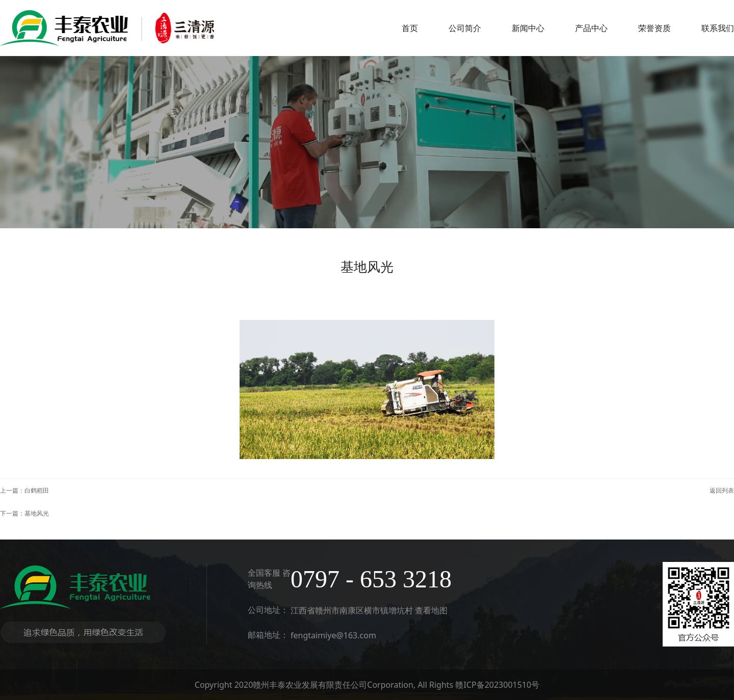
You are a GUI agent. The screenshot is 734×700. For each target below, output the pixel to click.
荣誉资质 (654, 28)
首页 (410, 28)
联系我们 (718, 28)
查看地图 (431, 610)
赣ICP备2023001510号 (497, 685)
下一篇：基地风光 (24, 513)
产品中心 (591, 28)
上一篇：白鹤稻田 (24, 490)
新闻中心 (528, 28)
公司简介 (465, 28)
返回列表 (722, 490)
